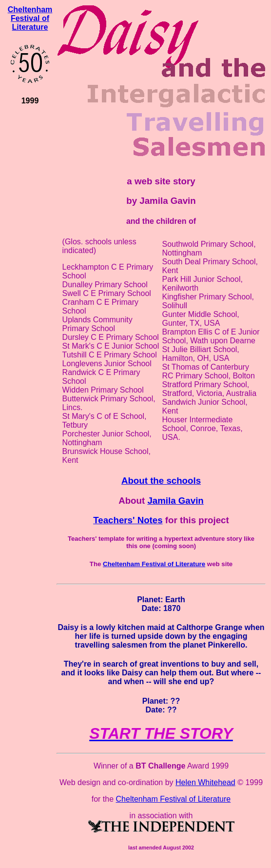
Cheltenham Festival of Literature (30, 18)
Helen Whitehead (205, 782)
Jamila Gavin (175, 501)
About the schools (161, 481)
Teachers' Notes (128, 520)
